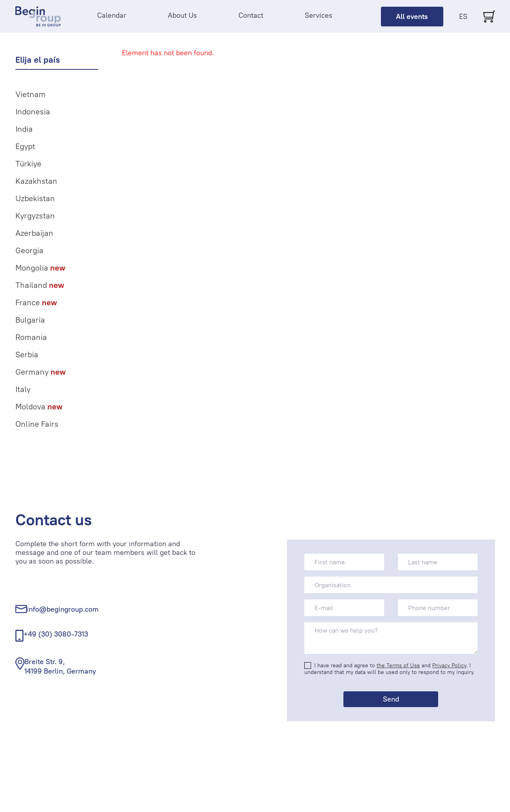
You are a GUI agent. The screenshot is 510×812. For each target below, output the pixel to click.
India (24, 129)
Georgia (29, 250)
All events (412, 17)
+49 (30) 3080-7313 (56, 634)
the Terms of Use (398, 665)
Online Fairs (37, 424)
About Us (182, 15)
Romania (31, 337)
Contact (251, 15)
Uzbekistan (35, 198)
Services (319, 15)
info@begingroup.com (63, 609)
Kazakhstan (36, 181)
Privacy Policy (449, 665)
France (36, 302)
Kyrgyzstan (35, 216)
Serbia (27, 355)
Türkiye (28, 164)
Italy (23, 389)
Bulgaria (30, 320)
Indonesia (33, 112)
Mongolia (40, 268)
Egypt (25, 146)
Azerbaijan (34, 233)
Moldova (39, 407)
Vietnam (31, 94)
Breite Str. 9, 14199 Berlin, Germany (60, 666)
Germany (40, 372)
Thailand (40, 285)
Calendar (112, 15)
